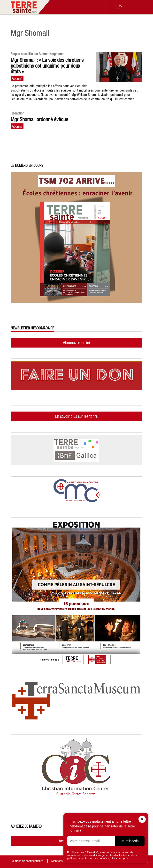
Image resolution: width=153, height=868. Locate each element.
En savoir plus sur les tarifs (76, 416)
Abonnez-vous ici (76, 343)
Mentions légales (62, 861)
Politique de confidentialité (27, 861)
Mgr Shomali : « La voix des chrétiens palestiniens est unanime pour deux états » (47, 66)
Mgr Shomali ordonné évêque (39, 119)
